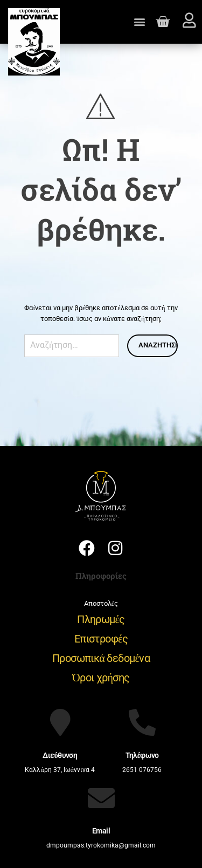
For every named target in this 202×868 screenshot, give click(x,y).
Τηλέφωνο (142, 755)
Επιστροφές (101, 639)
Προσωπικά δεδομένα (101, 658)
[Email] (101, 798)
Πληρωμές (101, 619)
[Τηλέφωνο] (142, 722)
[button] (140, 22)
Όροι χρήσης (101, 678)
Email (101, 831)
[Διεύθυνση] (60, 722)
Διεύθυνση (60, 755)
